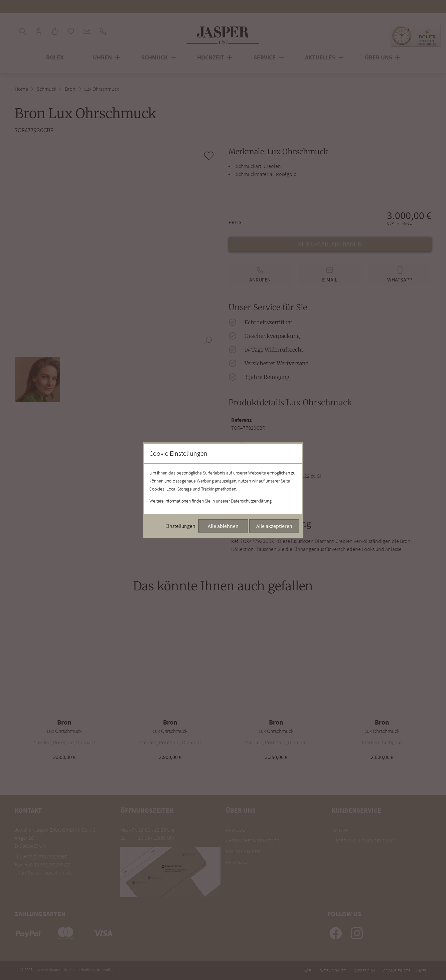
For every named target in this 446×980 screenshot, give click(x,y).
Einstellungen (180, 526)
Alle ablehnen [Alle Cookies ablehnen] (223, 526)
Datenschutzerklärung (251, 501)
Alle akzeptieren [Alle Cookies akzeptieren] (274, 526)
